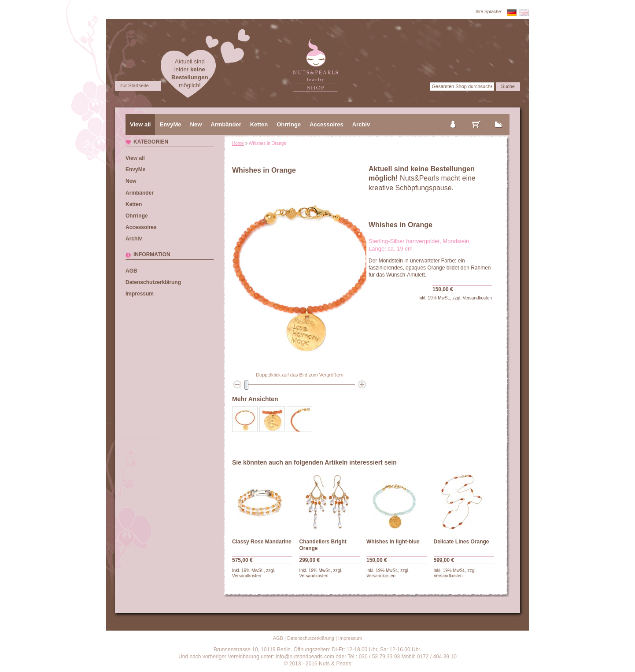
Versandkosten (477, 298)
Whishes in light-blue (393, 542)
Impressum (140, 294)
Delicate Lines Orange (461, 542)
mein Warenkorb (476, 117)
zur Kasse (499, 117)
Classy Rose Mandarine (262, 542)
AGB (131, 271)
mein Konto (454, 117)
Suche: (420, 86)
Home (238, 143)
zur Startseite (135, 85)
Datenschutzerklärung (153, 282)
